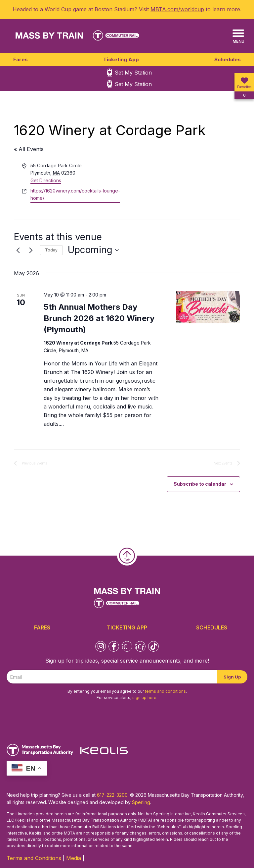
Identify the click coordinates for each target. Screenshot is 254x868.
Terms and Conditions (34, 858)
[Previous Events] (18, 250)
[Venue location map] (183, 187)
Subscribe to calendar (200, 484)
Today (51, 250)
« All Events (29, 149)
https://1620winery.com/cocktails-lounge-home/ (75, 194)
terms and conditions (165, 691)
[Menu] (238, 37)
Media (74, 858)
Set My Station (133, 73)
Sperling (141, 802)
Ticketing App (121, 59)
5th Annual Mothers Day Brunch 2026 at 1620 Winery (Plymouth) (99, 318)
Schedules (228, 59)
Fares (21, 59)
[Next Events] (31, 250)
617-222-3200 (112, 795)
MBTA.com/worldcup (177, 9)
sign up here (144, 698)
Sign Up (232, 677)
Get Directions (46, 180)
